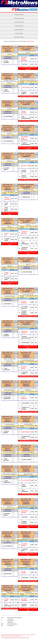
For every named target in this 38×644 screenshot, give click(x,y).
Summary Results (19, 15)
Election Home (19, 33)
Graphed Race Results (30, 635)
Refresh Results (30, 41)
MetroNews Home (19, 37)
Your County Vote (19, 22)
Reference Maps (19, 30)
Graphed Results (19, 26)
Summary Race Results (6, 635)
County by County (19, 18)
